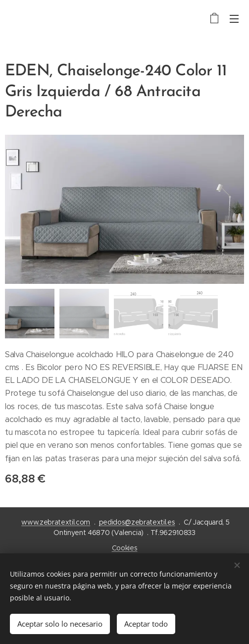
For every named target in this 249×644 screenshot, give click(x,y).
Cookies (125, 548)
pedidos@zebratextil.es (137, 522)
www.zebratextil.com (56, 522)
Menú (234, 19)
